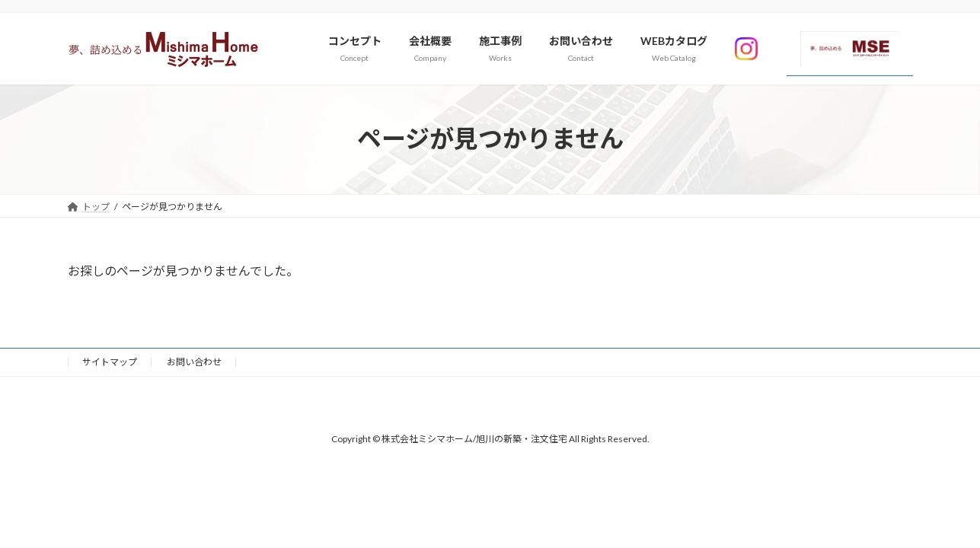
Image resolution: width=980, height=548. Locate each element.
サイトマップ (110, 362)
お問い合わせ (194, 362)
